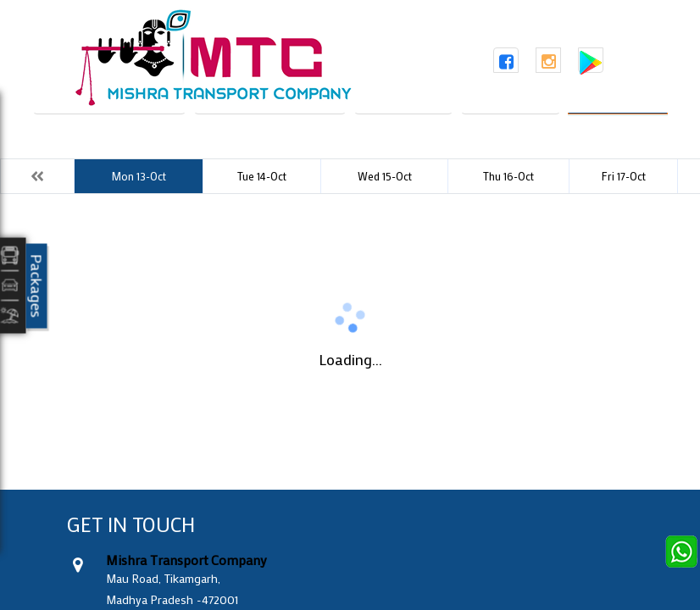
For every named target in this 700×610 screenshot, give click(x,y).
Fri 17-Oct (624, 176)
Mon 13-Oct (139, 176)
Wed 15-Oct (385, 176)
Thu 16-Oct (508, 176)
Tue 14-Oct (262, 176)
